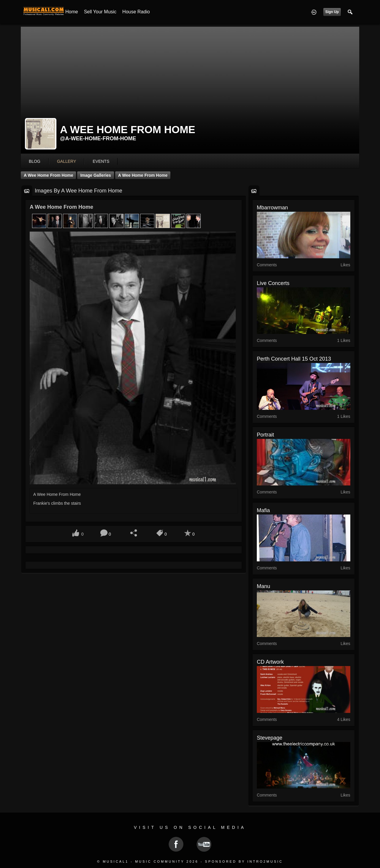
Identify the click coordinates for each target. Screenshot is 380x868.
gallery (66, 161)
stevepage (270, 738)
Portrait (265, 435)
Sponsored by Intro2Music (244, 861)
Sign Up (332, 12)
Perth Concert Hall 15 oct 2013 (294, 359)
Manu (263, 586)
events (101, 161)
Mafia (263, 510)
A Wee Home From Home (48, 175)
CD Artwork (270, 662)
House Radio (136, 12)
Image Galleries (96, 175)
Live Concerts (273, 283)
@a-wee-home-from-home (98, 138)
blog (35, 161)
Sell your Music (100, 12)
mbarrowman (272, 208)
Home (72, 12)
